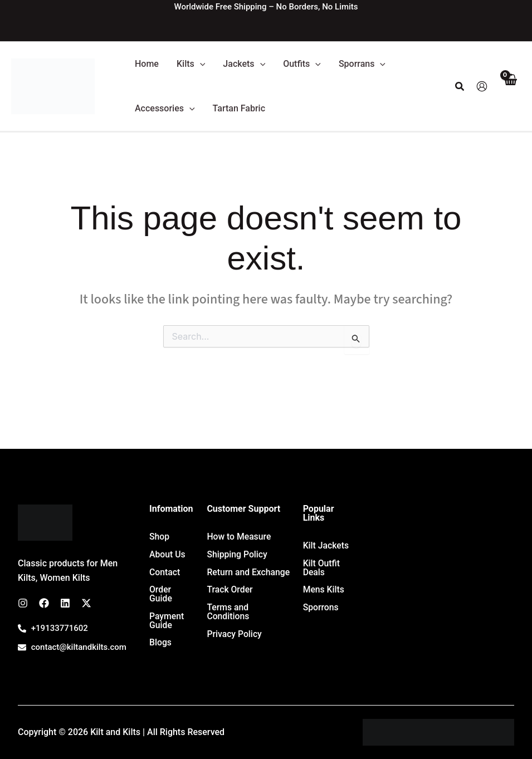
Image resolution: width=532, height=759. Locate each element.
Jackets (244, 64)
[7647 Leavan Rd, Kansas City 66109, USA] (441, 588)
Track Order (230, 590)
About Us (168, 554)
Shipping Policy (237, 554)
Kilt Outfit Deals (322, 568)
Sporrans (362, 64)
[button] (200, 64)
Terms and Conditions (228, 612)
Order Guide (161, 594)
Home (147, 64)
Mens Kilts (324, 590)
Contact (165, 572)
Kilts (191, 64)
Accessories (165, 109)
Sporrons (321, 608)
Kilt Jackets (326, 545)
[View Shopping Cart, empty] (510, 87)
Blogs (161, 643)
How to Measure (239, 537)
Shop (160, 537)
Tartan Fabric (239, 108)
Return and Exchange (249, 572)
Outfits (302, 64)
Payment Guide (167, 621)
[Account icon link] (482, 86)
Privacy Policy (235, 635)
